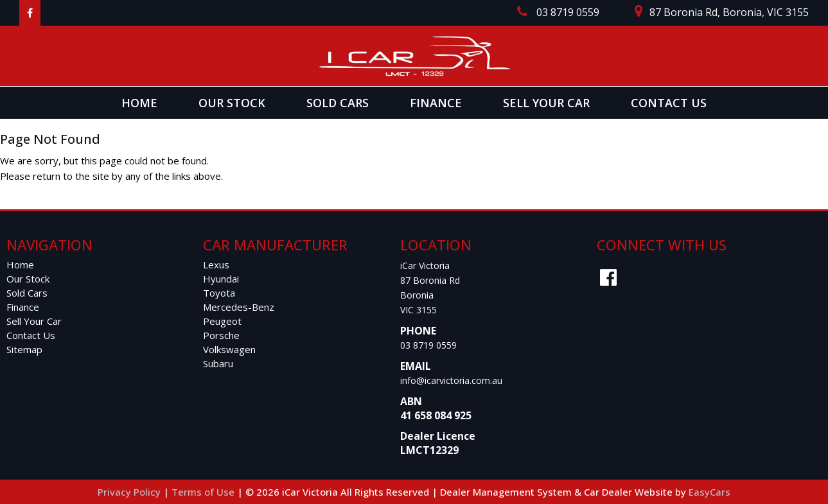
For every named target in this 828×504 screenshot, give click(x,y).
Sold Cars (338, 103)
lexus (216, 265)
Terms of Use (204, 492)
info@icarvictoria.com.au (451, 380)
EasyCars (709, 492)
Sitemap (24, 349)
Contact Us (669, 103)
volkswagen (229, 349)
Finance (436, 103)
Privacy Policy (130, 492)
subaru (218, 363)
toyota (219, 293)
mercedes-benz (239, 307)
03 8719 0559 (428, 345)
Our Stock (232, 103)
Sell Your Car (546, 103)
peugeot (222, 321)
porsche (221, 335)
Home (139, 103)
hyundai (221, 279)
